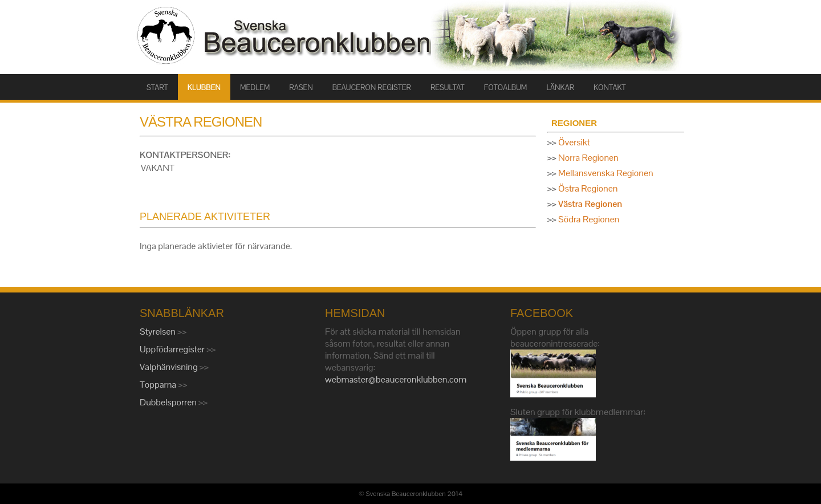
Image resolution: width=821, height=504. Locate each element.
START (157, 88)
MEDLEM (255, 88)
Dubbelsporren (169, 402)
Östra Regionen (588, 188)
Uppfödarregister (173, 349)
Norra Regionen (588, 158)
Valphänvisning (170, 367)
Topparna (159, 385)
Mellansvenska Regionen (606, 173)
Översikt (574, 142)
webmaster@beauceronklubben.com (396, 379)
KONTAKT (610, 88)
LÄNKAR (560, 88)
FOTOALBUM (506, 88)
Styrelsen (158, 332)
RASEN (301, 88)
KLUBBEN (204, 88)
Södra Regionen (589, 219)
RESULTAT (448, 88)
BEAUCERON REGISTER (372, 88)
